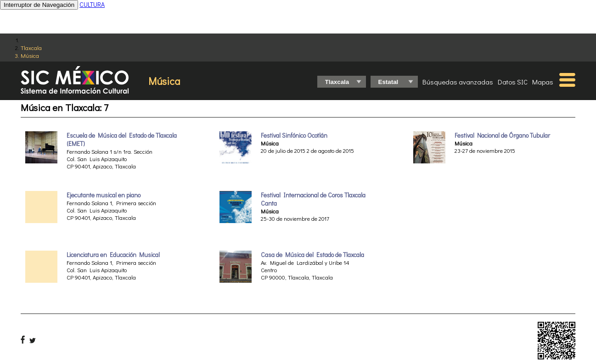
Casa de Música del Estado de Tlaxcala (312, 255)
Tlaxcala (31, 48)
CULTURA (92, 4)
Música (30, 55)
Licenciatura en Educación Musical (113, 255)
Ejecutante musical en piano (104, 195)
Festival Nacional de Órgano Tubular (502, 135)
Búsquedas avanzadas (458, 82)
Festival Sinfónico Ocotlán (294, 135)
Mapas (543, 82)
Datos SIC (513, 82)
